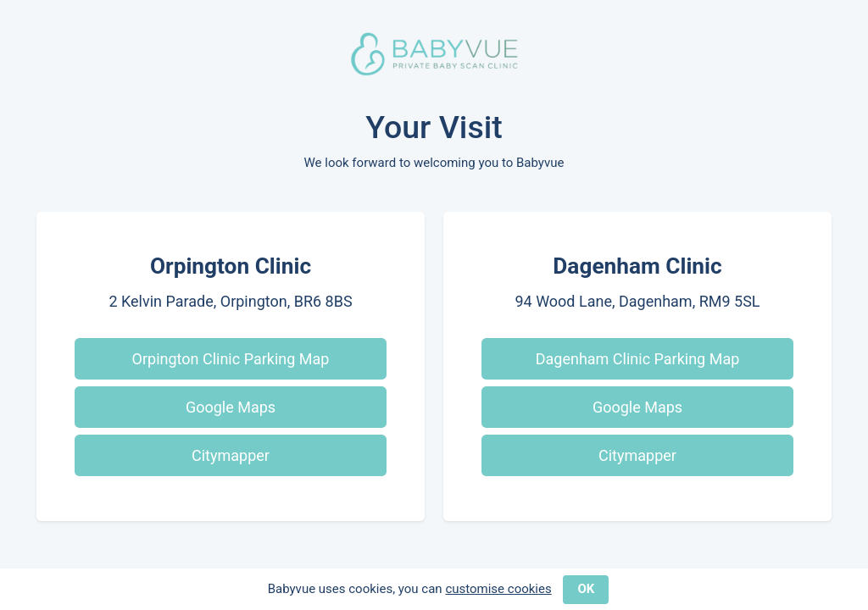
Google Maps (231, 407)
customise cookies (498, 589)
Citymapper (231, 455)
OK (586, 589)
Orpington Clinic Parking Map (231, 359)
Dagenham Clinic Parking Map (638, 359)
